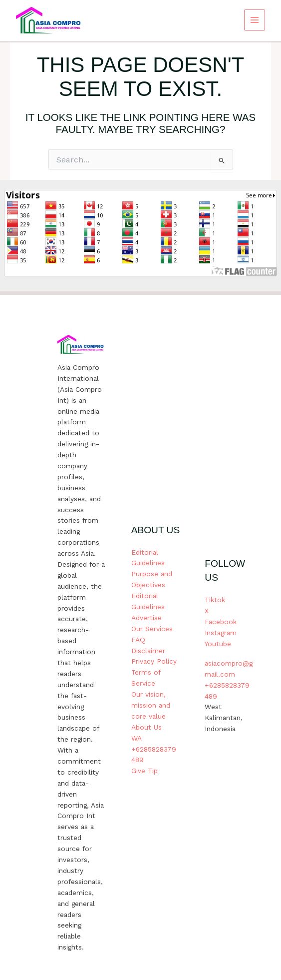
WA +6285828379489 (154, 749)
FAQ (138, 640)
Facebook (221, 622)
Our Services (152, 629)
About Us (146, 727)
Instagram (221, 633)
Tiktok (215, 600)
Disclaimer (148, 651)
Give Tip (144, 771)
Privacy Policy (154, 661)
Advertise (146, 618)
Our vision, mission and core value (151, 705)
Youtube (218, 644)
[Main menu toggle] (255, 20)
